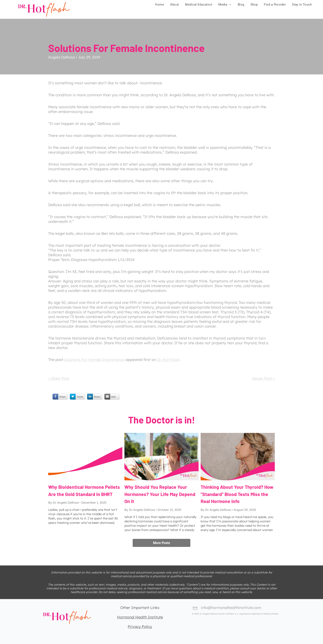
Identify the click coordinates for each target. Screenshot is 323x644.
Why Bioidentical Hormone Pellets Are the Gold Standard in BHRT (84, 491)
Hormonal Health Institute (140, 617)
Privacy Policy (140, 627)
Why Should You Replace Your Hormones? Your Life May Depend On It (160, 494)
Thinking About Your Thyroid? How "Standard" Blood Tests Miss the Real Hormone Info (237, 494)
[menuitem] (160, 5)
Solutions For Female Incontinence (94, 360)
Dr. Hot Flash (168, 360)
